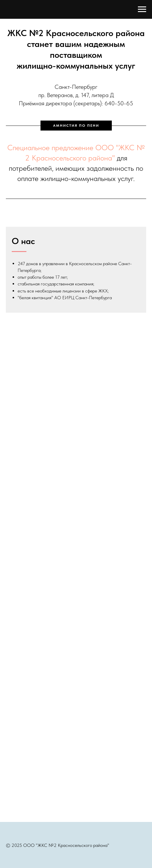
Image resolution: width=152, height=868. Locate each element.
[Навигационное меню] (142, 9)
